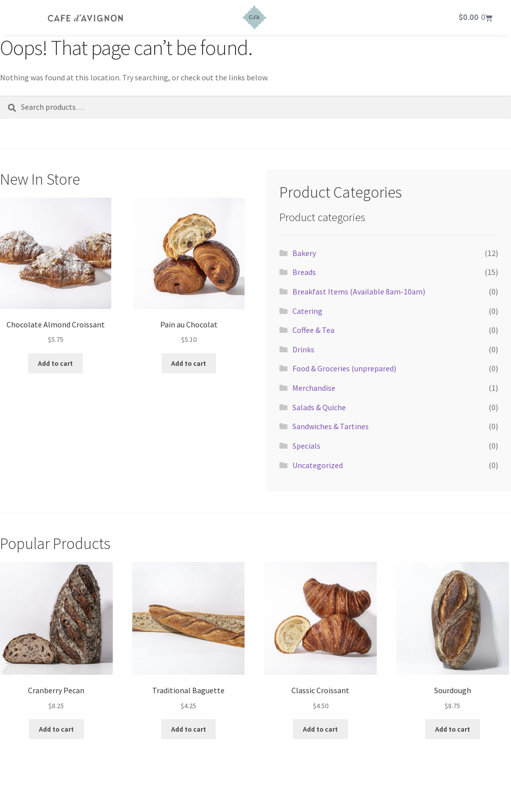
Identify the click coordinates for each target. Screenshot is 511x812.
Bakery (304, 253)
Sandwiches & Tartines (331, 426)
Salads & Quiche (319, 407)
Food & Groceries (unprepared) (344, 368)
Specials (306, 446)
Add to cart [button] (55, 363)
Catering (307, 311)
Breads (304, 272)
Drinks (303, 349)
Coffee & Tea (313, 330)
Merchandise (314, 388)
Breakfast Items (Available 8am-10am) (359, 291)
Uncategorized (318, 465)
